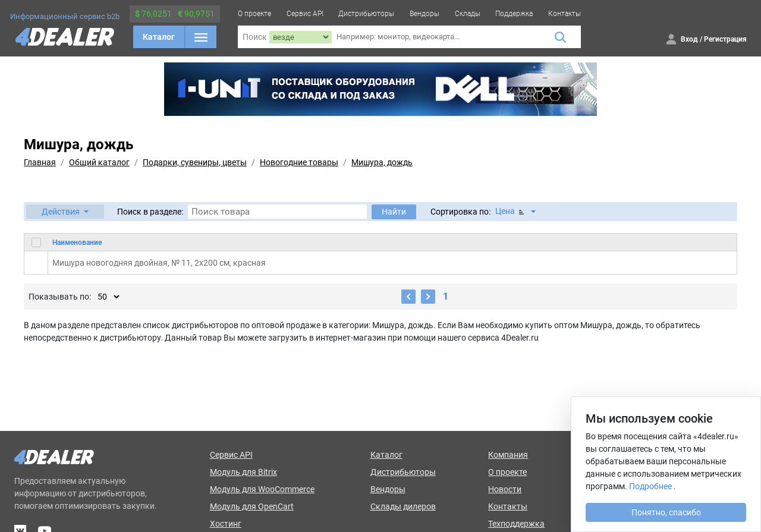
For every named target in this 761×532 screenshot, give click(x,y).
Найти (394, 212)
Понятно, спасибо (666, 512)
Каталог (159, 37)
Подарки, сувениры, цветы (195, 162)
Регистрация (725, 39)
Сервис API (305, 14)
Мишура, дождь (382, 162)
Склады (468, 14)
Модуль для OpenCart (252, 506)
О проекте (254, 14)
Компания (508, 455)
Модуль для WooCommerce (262, 489)
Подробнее (650, 486)
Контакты (565, 14)
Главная (40, 162)
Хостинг (226, 524)
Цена (511, 211)
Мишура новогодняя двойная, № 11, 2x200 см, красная (159, 263)
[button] (65, 212)
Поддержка (514, 14)
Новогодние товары (299, 162)
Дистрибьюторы (366, 14)
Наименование (77, 243)
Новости (505, 489)
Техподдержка (516, 524)
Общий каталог (99, 162)
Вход (689, 39)
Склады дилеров (403, 506)
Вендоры (424, 14)
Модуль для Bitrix (243, 472)
